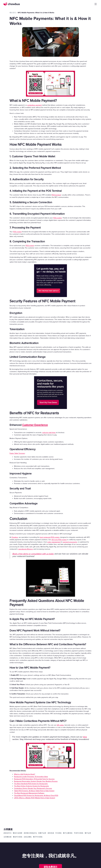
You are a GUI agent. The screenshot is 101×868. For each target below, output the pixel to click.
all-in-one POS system (59, 540)
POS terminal (56, 195)
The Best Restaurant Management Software (29, 793)
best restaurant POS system (50, 537)
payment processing (70, 542)
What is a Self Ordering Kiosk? (25, 774)
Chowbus (15, 537)
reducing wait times (49, 433)
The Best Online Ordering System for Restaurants (31, 786)
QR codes (60, 725)
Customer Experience (35, 425)
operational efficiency (26, 549)
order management (54, 542)
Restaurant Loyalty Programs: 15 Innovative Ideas (31, 777)
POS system (58, 218)
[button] (96, 4)
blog (85, 737)
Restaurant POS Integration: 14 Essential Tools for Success (34, 779)
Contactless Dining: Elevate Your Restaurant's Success (33, 788)
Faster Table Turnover (17, 453)
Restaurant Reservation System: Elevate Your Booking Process (36, 781)
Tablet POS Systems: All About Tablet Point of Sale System (34, 791)
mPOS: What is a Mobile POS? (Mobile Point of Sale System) (35, 798)
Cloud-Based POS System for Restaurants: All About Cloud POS (36, 795)
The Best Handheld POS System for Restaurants (31, 784)
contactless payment (34, 105)
